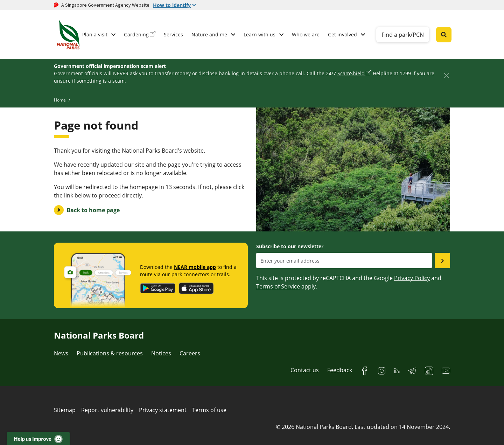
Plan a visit (95, 34)
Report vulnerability (107, 410)
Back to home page (93, 210)
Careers (190, 353)
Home (60, 100)
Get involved (342, 34)
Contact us (305, 370)
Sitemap (65, 410)
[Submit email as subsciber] (442, 260)
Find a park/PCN (403, 35)
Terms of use (209, 410)
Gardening (136, 34)
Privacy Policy (412, 278)
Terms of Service (278, 286)
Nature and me (209, 34)
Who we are (306, 34)
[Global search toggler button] (444, 35)
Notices (161, 353)
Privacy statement (163, 410)
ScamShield (351, 73)
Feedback (340, 370)
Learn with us (260, 34)
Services (173, 34)
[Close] (446, 75)
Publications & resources (110, 353)
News (61, 353)
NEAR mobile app (195, 267)
